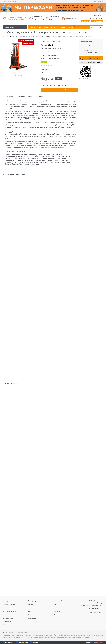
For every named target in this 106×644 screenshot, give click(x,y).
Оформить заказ (98, 642)
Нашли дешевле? (84, 78)
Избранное (35, 642)
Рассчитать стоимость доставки (89, 52)
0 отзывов (59, 42)
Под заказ (59, 78)
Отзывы (40, 96)
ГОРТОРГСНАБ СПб (8, 632)
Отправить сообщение (97, 21)
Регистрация (100, 2)
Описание (9, 96)
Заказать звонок (86, 21)
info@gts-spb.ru (71, 19)
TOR (53, 42)
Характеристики (25, 96)
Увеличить (19, 75)
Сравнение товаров (23, 642)
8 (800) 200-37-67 (96, 18)
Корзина (88, 642)
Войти (94, 2)
